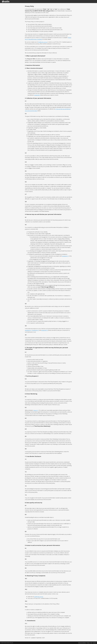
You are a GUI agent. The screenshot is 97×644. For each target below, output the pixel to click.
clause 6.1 (36, 410)
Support (95, 643)
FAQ (91, 643)
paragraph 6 (37, 95)
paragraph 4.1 (28, 330)
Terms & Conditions (82, 643)
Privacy (88, 643)
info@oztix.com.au (43, 42)
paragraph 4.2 (35, 330)
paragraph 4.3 (45, 330)
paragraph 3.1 (65, 256)
